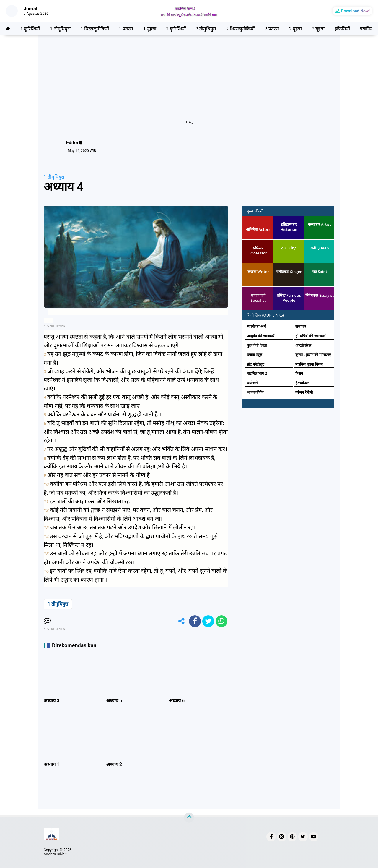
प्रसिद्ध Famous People (289, 298)
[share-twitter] (208, 621)
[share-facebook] (195, 621)
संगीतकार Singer (289, 272)
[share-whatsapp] (221, 621)
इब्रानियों (367, 29)
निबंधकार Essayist (320, 295)
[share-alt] (182, 621)
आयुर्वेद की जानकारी (261, 336)
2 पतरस (272, 29)
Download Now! (355, 11)
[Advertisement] (189, 82)
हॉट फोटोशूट (256, 364)
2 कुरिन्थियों (176, 29)
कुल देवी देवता (257, 345)
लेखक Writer (258, 272)
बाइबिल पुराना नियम (309, 364)
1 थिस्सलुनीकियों (95, 29)
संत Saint (320, 272)
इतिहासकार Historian (289, 227)
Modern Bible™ (55, 854)
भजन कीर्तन (255, 392)
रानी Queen (320, 248)
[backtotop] (189, 818)
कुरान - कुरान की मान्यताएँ (313, 355)
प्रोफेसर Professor (258, 250)
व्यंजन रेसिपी (304, 392)
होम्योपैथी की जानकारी (311, 336)
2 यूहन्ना (295, 29)
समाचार (301, 326)
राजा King (289, 248)
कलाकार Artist (320, 224)
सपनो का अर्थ (256, 326)
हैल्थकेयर (302, 383)
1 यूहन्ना (150, 29)
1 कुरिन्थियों (30, 29)
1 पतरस (126, 29)
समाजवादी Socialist (258, 298)
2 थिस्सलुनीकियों (240, 29)
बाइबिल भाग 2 (257, 373)
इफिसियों (342, 29)
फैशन (299, 373)
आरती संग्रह (303, 345)
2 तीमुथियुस (206, 29)
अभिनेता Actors (258, 229)
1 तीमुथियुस (60, 29)
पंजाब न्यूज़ (255, 355)
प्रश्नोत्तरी (252, 383)
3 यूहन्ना (318, 29)
